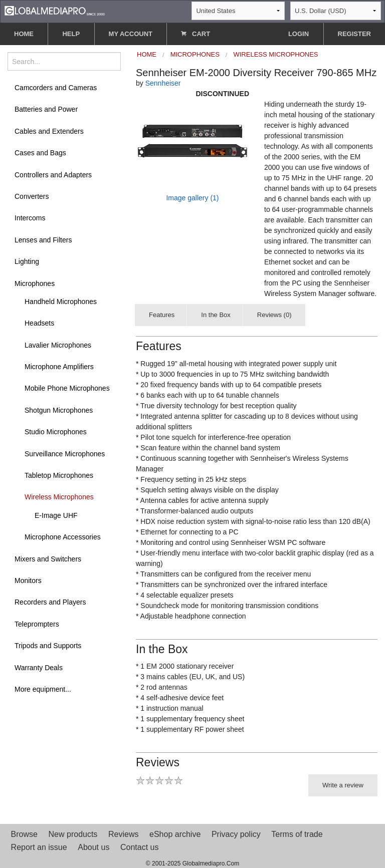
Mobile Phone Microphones (67, 388)
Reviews (123, 834)
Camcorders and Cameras (56, 88)
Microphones (35, 283)
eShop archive (175, 834)
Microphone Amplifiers (59, 367)
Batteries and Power (46, 109)
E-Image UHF (56, 515)
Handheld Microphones (61, 302)
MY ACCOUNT (131, 34)
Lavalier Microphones (58, 345)
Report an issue (39, 847)
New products (73, 834)
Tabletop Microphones (59, 475)
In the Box (216, 315)
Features (162, 315)
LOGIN (299, 34)
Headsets (39, 323)
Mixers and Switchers (48, 559)
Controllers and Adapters (53, 175)
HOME (24, 34)
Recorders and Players (50, 602)
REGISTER (354, 34)
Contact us (139, 847)
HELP (71, 34)
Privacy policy (236, 834)
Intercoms (30, 218)
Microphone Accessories (63, 537)
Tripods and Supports (48, 646)
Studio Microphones (56, 432)
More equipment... (43, 689)
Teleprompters (37, 624)
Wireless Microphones (59, 497)
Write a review (343, 785)
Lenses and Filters (43, 240)
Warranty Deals (39, 668)
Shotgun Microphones (59, 410)
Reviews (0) (274, 315)
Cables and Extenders (49, 131)
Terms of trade (297, 834)
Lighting (27, 261)
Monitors (28, 581)
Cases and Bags (40, 153)
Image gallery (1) (192, 198)
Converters (32, 196)
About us (93, 847)
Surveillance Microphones (65, 454)
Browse (24, 834)
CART (196, 34)
